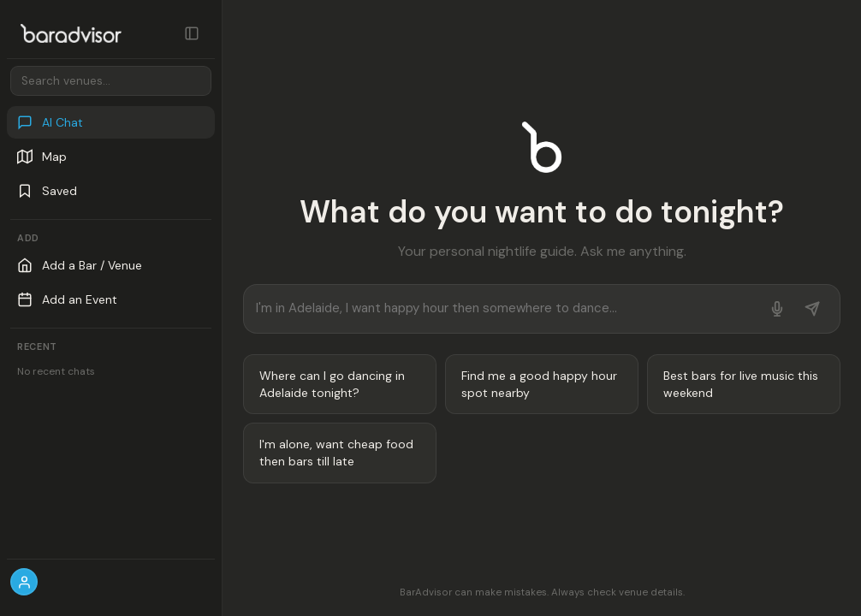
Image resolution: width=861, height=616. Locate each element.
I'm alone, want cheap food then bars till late (336, 453)
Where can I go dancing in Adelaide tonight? (332, 384)
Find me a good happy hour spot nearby (539, 384)
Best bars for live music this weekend (741, 384)
